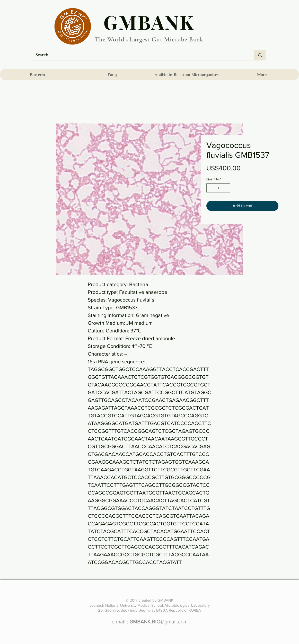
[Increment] (226, 188)
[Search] (139, 55)
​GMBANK (149, 22)
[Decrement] (210, 188)
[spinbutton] (218, 188)
